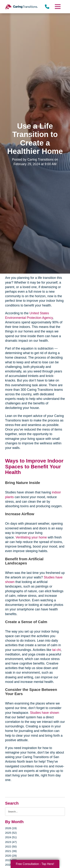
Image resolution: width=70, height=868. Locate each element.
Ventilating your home (31, 537)
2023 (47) (11, 842)
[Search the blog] (35, 812)
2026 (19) (11, 828)
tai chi (56, 650)
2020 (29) (11, 856)
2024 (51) (11, 837)
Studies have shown (44, 713)
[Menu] (57, 7)
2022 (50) (11, 846)
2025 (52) (11, 833)
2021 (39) (11, 851)
